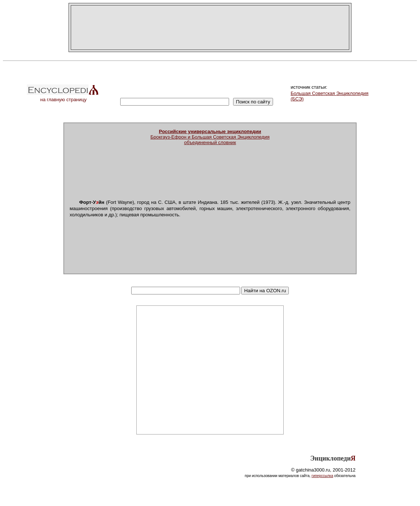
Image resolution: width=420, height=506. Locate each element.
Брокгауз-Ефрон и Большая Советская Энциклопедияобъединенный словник (210, 137)
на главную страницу (63, 97)
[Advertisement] (210, 27)
